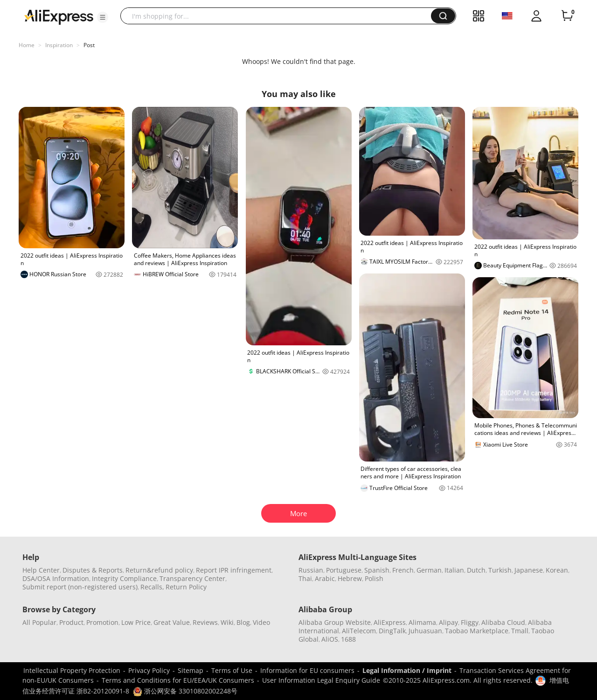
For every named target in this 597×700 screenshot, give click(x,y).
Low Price (136, 622)
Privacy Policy (149, 670)
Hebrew (350, 578)
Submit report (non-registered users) (80, 587)
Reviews (205, 622)
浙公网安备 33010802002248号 (185, 691)
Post (89, 45)
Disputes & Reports (93, 570)
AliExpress (390, 622)
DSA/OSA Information (56, 578)
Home (27, 45)
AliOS (330, 639)
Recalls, (152, 587)
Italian (454, 570)
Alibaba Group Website (335, 622)
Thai (305, 578)
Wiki (227, 622)
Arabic (325, 578)
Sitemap (191, 670)
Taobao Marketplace (477, 631)
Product (71, 622)
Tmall (520, 631)
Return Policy (186, 587)
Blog (243, 622)
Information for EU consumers (307, 670)
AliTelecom (359, 631)
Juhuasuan (425, 631)
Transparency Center (192, 578)
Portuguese (344, 570)
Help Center (41, 570)
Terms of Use (232, 670)
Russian (311, 570)
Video (261, 622)
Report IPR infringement (234, 570)
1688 (348, 639)
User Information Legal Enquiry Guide (321, 680)
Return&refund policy (159, 570)
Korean (557, 570)
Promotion (102, 622)
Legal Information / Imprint (407, 670)
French (403, 570)
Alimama (422, 622)
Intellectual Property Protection (72, 670)
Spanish (377, 570)
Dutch (476, 570)
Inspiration (59, 45)
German (429, 570)
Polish (374, 578)
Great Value (172, 622)
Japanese (529, 570)
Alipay (448, 622)
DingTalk (392, 631)
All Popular (39, 622)
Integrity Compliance (124, 578)
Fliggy (470, 622)
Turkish (500, 570)
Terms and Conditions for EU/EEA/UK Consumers (178, 680)
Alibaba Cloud (503, 622)
